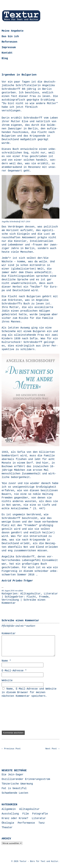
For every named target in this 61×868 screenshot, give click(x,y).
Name (6, 661)
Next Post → (52, 749)
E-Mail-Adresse (14, 671)
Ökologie (8, 823)
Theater (7, 828)
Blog (5, 58)
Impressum (9, 47)
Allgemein (9, 809)
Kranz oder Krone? (15, 818)
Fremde (44, 597)
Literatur (51, 594)
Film (26, 814)
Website (7, 681)
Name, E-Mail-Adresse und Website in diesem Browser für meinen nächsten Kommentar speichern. (29, 692)
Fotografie (40, 814)
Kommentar (9, 634)
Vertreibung (10, 600)
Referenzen (9, 42)
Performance (26, 823)
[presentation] (15, 714)
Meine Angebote (13, 31)
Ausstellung (10, 814)
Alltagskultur (30, 594)
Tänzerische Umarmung (17, 784)
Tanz (41, 823)
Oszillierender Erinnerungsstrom (26, 779)
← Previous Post (11, 749)
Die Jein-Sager (13, 775)
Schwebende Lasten (15, 793)
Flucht (31, 597)
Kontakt (7, 53)
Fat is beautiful (14, 788)
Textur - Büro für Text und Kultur (39, 861)
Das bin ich (10, 37)
